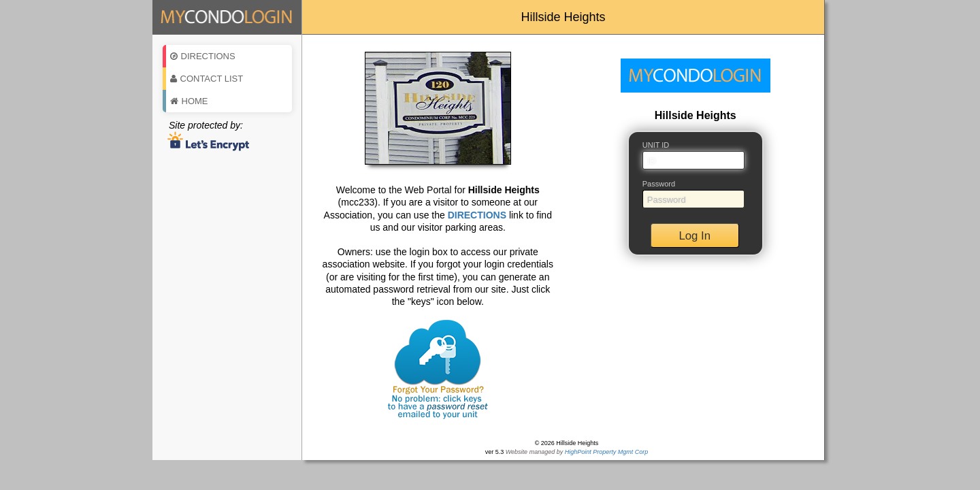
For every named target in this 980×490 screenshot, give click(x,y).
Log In (695, 236)
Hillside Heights (563, 17)
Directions (203, 56)
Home (189, 101)
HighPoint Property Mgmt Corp (607, 452)
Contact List (207, 79)
